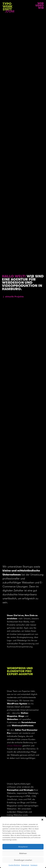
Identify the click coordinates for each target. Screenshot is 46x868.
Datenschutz (25, 865)
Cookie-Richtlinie (14, 865)
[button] (42, 820)
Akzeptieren (23, 847)
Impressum (34, 865)
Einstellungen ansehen (23, 860)
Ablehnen (23, 853)
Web (41, 3)
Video (39, 6)
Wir (41, 8)
